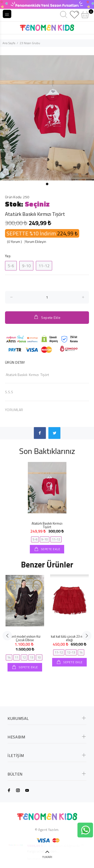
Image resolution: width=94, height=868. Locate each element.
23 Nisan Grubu (30, 43)
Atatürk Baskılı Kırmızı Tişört (47, 525)
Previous (7, 636)
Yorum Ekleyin (36, 242)
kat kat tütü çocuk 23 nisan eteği (70, 638)
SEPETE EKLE (50, 549)
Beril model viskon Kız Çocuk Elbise (25, 638)
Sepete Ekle (47, 317)
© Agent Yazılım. (47, 830)
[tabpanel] (47, 118)
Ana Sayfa (9, 43)
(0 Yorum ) (14, 242)
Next (87, 636)
